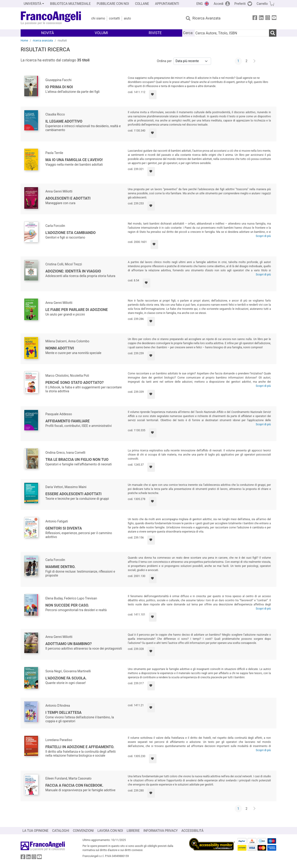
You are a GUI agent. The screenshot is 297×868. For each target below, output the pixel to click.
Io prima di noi (59, 87)
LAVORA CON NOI (110, 831)
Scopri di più (263, 236)
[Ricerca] (273, 33)
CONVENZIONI (83, 831)
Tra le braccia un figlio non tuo (77, 460)
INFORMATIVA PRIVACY (161, 831)
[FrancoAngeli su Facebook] (255, 18)
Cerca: (188, 33)
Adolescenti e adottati (68, 198)
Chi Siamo (98, 18)
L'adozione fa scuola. (66, 678)
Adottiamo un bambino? (69, 644)
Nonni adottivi (60, 348)
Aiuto (127, 18)
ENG (199, 4)
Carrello (262, 4)
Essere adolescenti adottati (73, 494)
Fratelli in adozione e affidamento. (80, 747)
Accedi (219, 4)
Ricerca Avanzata (207, 18)
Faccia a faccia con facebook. (74, 785)
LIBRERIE (133, 831)
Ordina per (164, 61)
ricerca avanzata (43, 41)
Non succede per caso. (67, 605)
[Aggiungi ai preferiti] (153, 95)
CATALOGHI (61, 831)
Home (24, 41)
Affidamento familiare (67, 421)
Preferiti (240, 4)
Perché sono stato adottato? (74, 383)
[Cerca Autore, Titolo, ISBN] (232, 33)
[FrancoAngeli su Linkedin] (261, 18)
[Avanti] (255, 61)
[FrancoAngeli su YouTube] (274, 18)
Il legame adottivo (64, 121)
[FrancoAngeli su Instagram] (268, 18)
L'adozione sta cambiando (70, 233)
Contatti (114, 18)
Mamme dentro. (60, 567)
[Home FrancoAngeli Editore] (51, 18)
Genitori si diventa (64, 528)
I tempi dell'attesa (63, 713)
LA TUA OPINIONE (36, 831)
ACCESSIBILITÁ (192, 831)
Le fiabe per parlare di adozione (77, 310)
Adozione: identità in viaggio (73, 271)
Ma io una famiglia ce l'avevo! (74, 160)
